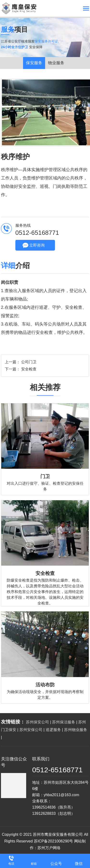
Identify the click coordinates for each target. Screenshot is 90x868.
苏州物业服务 (76, 730)
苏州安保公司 (31, 730)
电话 (11, 864)
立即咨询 (37, 245)
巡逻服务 (53, 730)
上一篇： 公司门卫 (21, 362)
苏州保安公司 (37, 722)
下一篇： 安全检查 (21, 369)
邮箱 (34, 864)
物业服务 (56, 63)
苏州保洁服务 (64, 722)
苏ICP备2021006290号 (54, 841)
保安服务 (34, 63)
